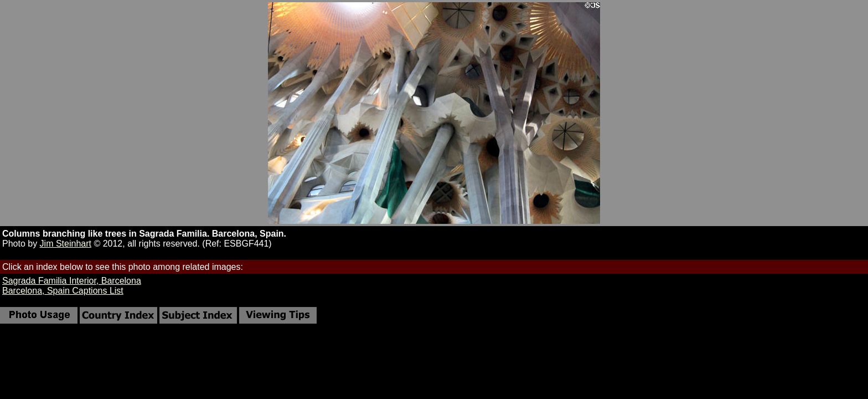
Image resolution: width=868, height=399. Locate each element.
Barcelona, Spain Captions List (63, 291)
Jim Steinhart (66, 244)
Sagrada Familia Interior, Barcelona (72, 281)
